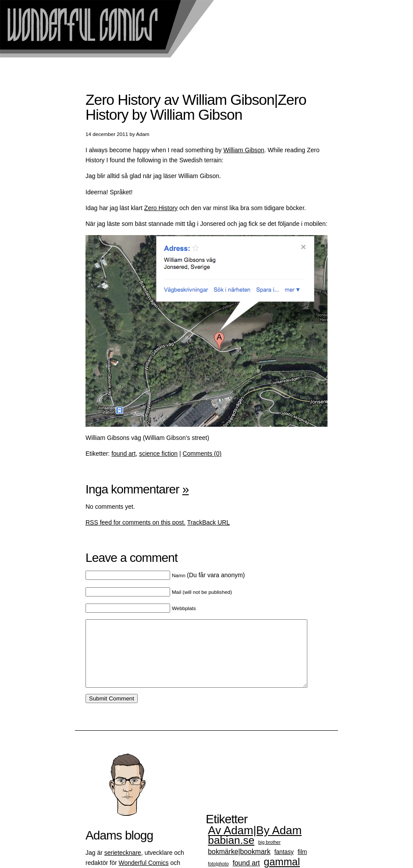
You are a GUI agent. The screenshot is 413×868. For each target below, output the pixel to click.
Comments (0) (202, 454)
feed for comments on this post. (135, 522)
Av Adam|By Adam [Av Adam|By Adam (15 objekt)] (255, 843)
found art (123, 454)
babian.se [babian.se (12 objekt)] (231, 853)
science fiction (158, 454)
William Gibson (244, 150)
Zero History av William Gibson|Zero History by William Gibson (196, 107)
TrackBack (209, 522)
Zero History (161, 208)
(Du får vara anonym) (208, 575)
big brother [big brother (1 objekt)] (269, 855)
